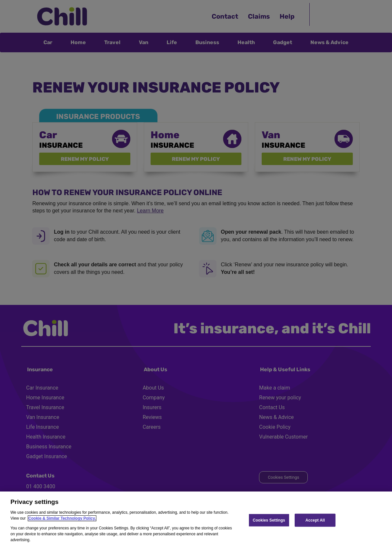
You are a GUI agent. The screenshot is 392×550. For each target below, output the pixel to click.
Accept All (315, 520)
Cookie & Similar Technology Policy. (62, 518)
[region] (196, 521)
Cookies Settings (269, 520)
